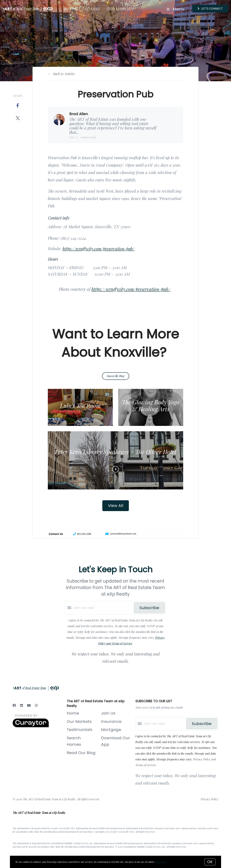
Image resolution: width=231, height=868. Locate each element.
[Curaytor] (31, 726)
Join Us (108, 713)
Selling (92, 9)
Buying (71, 9)
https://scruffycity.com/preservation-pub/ (99, 249)
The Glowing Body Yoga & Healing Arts (151, 405)
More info (160, 862)
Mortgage (111, 730)
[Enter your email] (103, 608)
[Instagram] (36, 705)
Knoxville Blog (116, 376)
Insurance (111, 721)
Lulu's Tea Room (80, 405)
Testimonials (79, 730)
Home (73, 713)
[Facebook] (14, 705)
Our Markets (120, 9)
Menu (175, 9)
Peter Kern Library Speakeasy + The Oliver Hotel (115, 452)
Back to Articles (64, 74)
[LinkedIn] (21, 705)
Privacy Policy (210, 799)
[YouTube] (29, 705)
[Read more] (115, 469)
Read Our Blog (81, 753)
